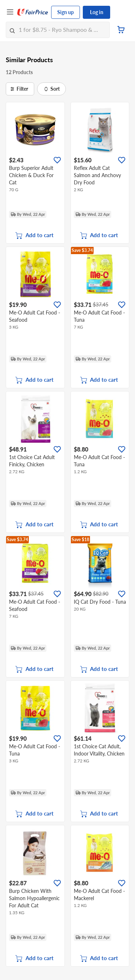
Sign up (66, 12)
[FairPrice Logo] (33, 12)
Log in (97, 12)
